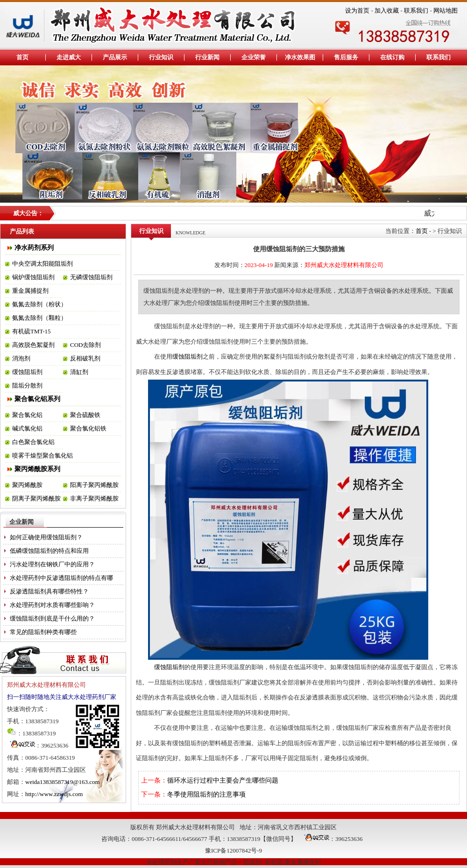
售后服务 (346, 57)
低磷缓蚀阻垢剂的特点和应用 (49, 551)
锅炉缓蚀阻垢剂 (33, 277)
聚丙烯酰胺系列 (37, 469)
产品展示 (115, 57)
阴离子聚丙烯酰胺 (36, 498)
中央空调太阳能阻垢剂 (42, 264)
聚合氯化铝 (27, 415)
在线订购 (392, 57)
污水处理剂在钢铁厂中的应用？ (52, 564)
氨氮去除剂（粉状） (39, 304)
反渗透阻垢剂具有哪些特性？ (49, 591)
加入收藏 (387, 11)
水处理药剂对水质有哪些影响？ (52, 605)
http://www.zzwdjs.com (54, 794)
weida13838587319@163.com (63, 782)
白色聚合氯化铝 (33, 442)
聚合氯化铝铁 (88, 428)
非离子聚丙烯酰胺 (94, 498)
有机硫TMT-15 (32, 331)
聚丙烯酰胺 (27, 485)
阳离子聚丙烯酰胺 (94, 485)
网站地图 (446, 11)
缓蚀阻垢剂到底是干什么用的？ (52, 618)
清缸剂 (79, 372)
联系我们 (416, 11)
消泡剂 (21, 358)
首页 (22, 57)
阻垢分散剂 (27, 385)
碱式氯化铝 (27, 428)
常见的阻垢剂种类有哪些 (43, 632)
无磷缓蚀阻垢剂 (91, 277)
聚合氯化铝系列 (37, 399)
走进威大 (69, 57)
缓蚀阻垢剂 (27, 372)
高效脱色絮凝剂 (33, 345)
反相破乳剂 (85, 358)
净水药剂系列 (34, 248)
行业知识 (161, 57)
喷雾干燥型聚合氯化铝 (42, 455)
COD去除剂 (85, 345)
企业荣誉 (254, 57)
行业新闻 (207, 57)
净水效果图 (300, 57)
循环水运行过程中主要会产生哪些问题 (223, 780)
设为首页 (357, 11)
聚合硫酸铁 (85, 415)
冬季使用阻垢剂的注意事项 (206, 794)
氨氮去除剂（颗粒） (39, 318)
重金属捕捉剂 (30, 291)
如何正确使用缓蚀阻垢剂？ (46, 537)
